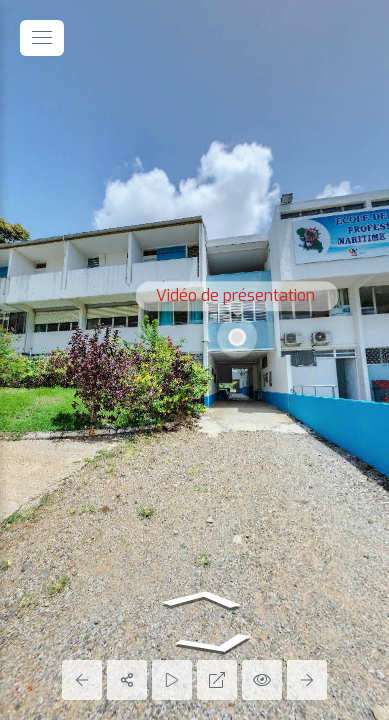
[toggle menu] (42, 38)
